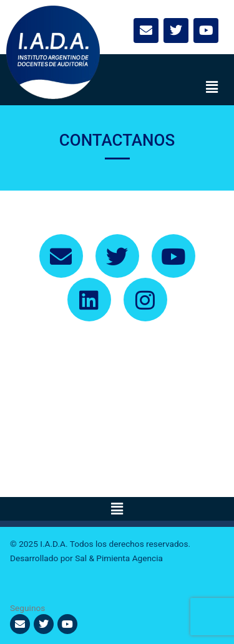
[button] (212, 88)
